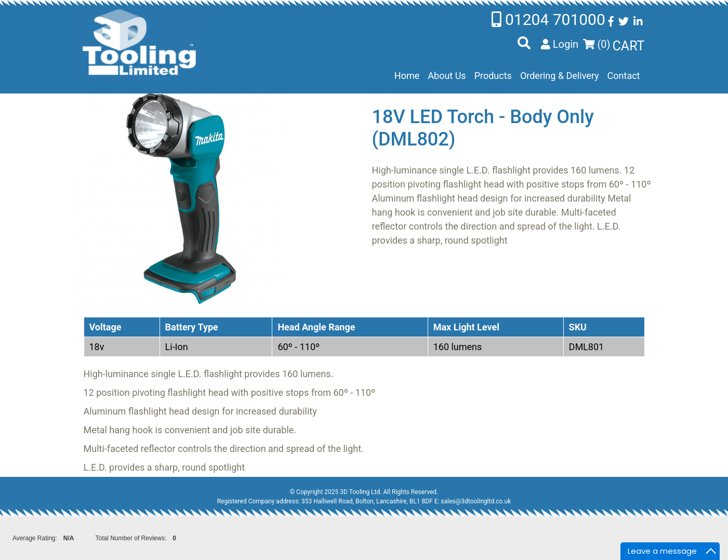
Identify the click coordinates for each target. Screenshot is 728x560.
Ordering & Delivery (560, 76)
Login (560, 44)
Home (407, 76)
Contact (624, 76)
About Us (447, 76)
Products (493, 76)
